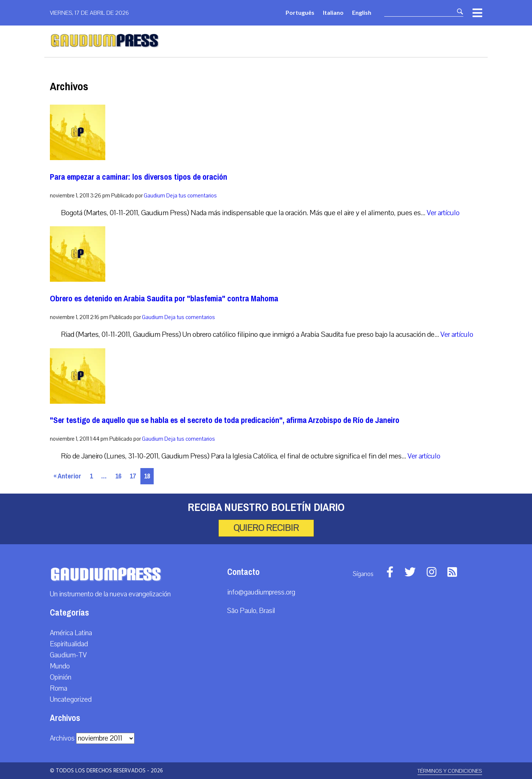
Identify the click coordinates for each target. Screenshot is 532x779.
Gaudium (154, 196)
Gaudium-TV (68, 655)
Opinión (61, 677)
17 (133, 476)
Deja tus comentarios (192, 196)
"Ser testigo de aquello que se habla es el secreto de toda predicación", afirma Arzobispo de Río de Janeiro (225, 420)
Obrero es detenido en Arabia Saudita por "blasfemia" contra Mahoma (164, 299)
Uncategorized (71, 700)
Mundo (60, 666)
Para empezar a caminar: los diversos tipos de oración (139, 177)
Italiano (333, 12)
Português (300, 12)
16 (118, 476)
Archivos (62, 738)
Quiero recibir (266, 528)
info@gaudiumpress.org (261, 592)
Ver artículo (443, 213)
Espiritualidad (69, 644)
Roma (59, 688)
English (362, 12)
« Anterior (67, 476)
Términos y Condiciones (450, 771)
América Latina (71, 633)
